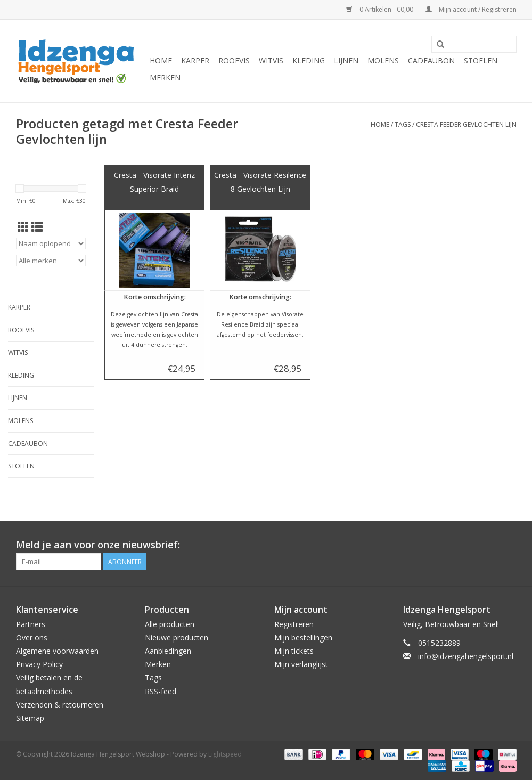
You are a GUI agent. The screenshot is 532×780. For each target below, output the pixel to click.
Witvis (271, 60)
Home (161, 60)
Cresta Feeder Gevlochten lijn (466, 124)
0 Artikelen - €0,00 (380, 9)
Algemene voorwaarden (57, 651)
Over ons (32, 637)
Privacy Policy (39, 664)
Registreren (294, 624)
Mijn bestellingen (303, 637)
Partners (31, 624)
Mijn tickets (294, 651)
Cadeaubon (431, 60)
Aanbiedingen (168, 651)
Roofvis (234, 60)
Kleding (309, 60)
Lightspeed (225, 754)
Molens (383, 60)
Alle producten (170, 624)
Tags (403, 124)
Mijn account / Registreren (471, 9)
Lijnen (346, 60)
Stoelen (481, 60)
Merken (165, 78)
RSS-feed (161, 691)
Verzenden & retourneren (60, 705)
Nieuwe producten (177, 637)
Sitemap (30, 718)
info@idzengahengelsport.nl (466, 656)
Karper (195, 60)
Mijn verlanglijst (301, 664)
